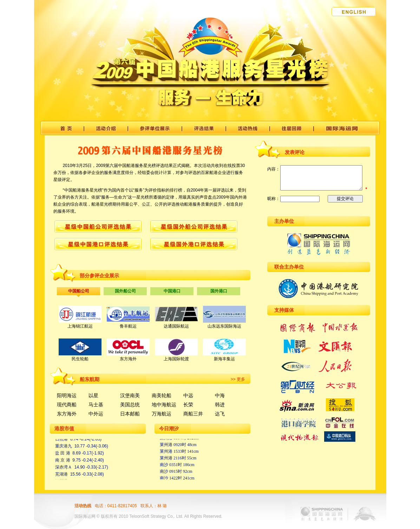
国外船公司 (125, 291)
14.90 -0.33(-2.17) (91, 468)
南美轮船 (162, 395)
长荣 (188, 405)
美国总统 (130, 405)
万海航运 (162, 414)
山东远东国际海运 (224, 326)
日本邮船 (130, 414)
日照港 (61, 440)
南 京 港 (63, 461)
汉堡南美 (130, 395)
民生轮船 (80, 359)
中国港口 (172, 291)
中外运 (96, 414)
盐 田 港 (63, 454)
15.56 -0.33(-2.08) (87, 475)
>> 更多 (238, 379)
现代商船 (67, 405)
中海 (220, 395)
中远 (188, 395)
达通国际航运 (176, 326)
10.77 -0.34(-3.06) (91, 447)
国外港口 (219, 291)
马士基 (96, 405)
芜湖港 (61, 475)
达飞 (220, 414)
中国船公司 (79, 291)
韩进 (220, 405)
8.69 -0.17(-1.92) (88, 454)
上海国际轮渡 (176, 359)
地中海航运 (164, 405)
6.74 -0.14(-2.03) (86, 440)
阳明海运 (67, 395)
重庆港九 (64, 447)
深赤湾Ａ (64, 468)
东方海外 (128, 359)
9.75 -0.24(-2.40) (88, 461)
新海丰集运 (224, 359)
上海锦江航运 (80, 326)
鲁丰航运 (128, 326)
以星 (93, 395)
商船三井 (193, 414)
